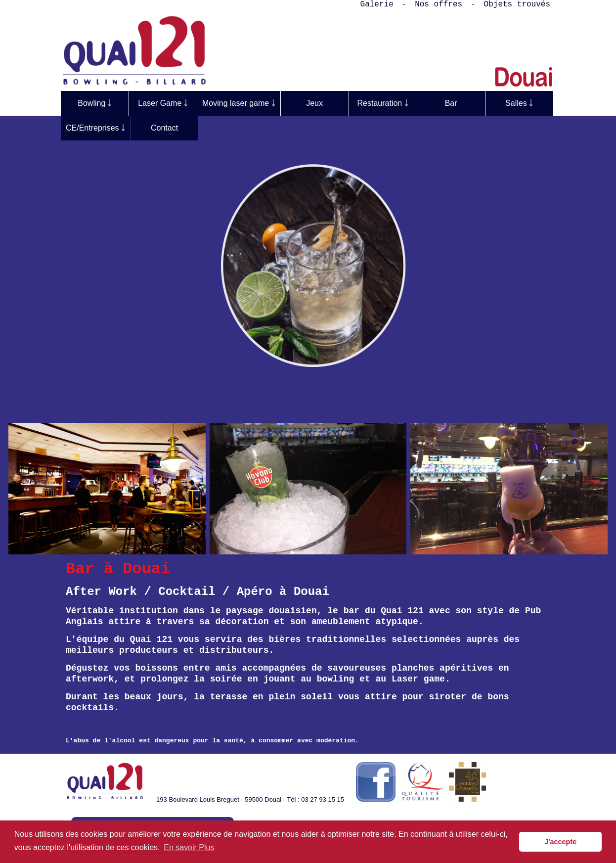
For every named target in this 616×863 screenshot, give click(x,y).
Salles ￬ (519, 103)
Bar (451, 103)
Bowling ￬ (94, 103)
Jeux (314, 103)
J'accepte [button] (560, 842)
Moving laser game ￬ (239, 103)
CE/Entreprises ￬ (95, 128)
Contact (164, 128)
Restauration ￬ (383, 103)
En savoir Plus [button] (189, 847)
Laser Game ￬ (163, 103)
